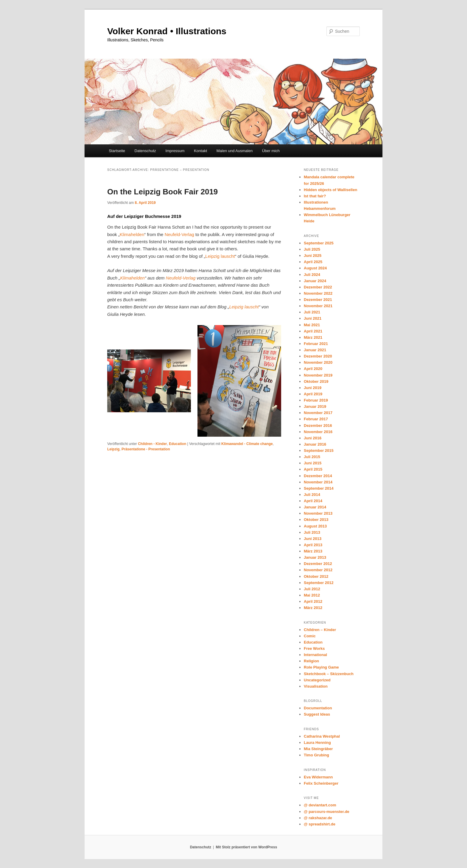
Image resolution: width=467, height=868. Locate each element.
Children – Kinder (320, 630)
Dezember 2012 (318, 564)
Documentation (318, 708)
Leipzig (113, 449)
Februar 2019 (316, 400)
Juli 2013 (312, 532)
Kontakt (200, 151)
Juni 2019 (313, 388)
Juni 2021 (313, 318)
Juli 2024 (312, 275)
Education (178, 444)
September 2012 (319, 583)
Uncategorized (317, 680)
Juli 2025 (312, 249)
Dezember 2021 (318, 300)
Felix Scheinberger (321, 783)
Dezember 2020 (318, 356)
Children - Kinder (152, 444)
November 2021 (318, 306)
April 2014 (313, 501)
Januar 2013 (315, 557)
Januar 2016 (315, 444)
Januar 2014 (315, 507)
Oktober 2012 (316, 576)
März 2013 (313, 551)
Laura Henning (317, 743)
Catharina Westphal (322, 736)
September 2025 (319, 243)
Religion (311, 661)
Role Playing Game (321, 667)
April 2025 (313, 262)
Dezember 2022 (318, 287)
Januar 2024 (315, 281)
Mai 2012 (312, 595)
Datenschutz (145, 151)
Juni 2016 (313, 438)
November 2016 (318, 432)
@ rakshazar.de (318, 818)
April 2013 (313, 545)
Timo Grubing (316, 755)
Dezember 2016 (318, 426)
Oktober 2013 (316, 520)
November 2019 (318, 375)
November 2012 (318, 570)
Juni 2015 (313, 463)
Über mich (271, 151)
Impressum (175, 151)
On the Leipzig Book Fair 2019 (162, 192)
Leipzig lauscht (220, 256)
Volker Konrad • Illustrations (167, 31)
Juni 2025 (313, 256)
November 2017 (318, 413)
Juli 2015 (312, 457)
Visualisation (316, 686)
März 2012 (313, 608)
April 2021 (313, 331)
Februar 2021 (316, 344)
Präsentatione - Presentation (146, 449)
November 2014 (318, 482)
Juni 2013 (313, 539)
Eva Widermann (318, 777)
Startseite (117, 151)
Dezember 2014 (318, 476)
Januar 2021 (315, 350)
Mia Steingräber (318, 749)
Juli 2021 (312, 312)
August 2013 (315, 526)
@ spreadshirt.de (320, 824)
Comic (310, 636)
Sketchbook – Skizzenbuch (329, 674)
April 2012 (313, 601)
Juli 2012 (312, 589)
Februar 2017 (316, 419)
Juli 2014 (312, 495)
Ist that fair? (315, 196)
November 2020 (318, 362)
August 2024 (315, 268)
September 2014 (319, 488)
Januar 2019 (315, 406)
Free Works (314, 648)
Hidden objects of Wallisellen (330, 190)
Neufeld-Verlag (179, 234)
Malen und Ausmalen (235, 151)
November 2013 (318, 513)
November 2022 (318, 293)
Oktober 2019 (316, 381)
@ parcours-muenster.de (327, 812)
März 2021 (313, 337)
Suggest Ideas (317, 714)
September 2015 (319, 451)
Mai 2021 (312, 325)
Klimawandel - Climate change (247, 444)
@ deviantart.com (320, 805)
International (315, 655)
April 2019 (313, 394)
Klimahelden (132, 234)
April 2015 (313, 469)
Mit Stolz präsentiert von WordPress (246, 847)
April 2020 (313, 369)
